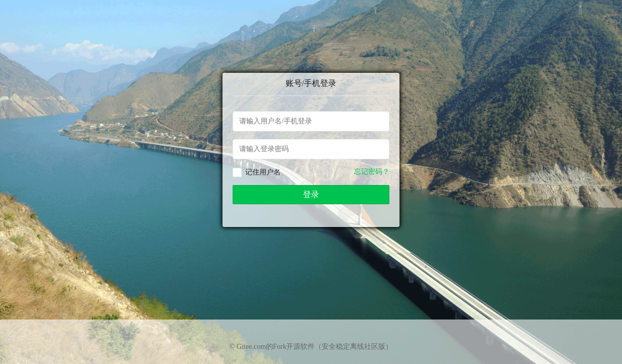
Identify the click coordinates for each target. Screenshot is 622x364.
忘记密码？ (372, 172)
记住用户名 (263, 172)
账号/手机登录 (311, 83)
